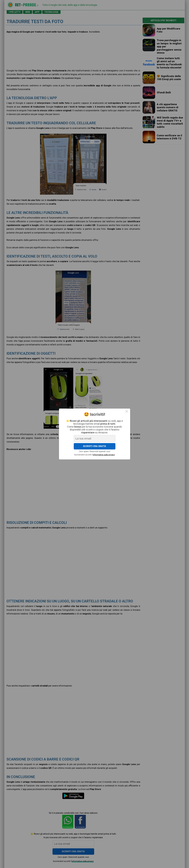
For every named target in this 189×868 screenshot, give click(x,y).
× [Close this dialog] (124, 414)
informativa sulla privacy (103, 453)
